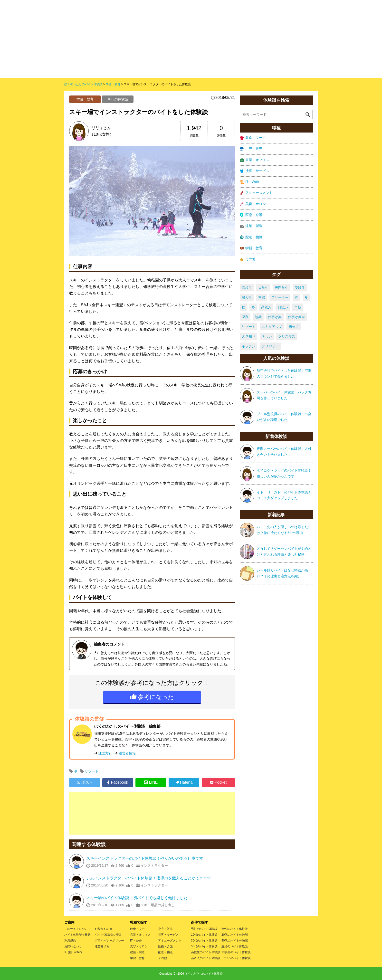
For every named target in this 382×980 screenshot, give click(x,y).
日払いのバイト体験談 (236, 958)
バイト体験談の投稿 (108, 935)
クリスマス (287, 336)
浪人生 (247, 297)
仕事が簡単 (296, 317)
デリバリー (270, 346)
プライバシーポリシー (109, 941)
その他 (248, 259)
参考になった (156, 697)
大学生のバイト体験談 (236, 952)
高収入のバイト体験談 (206, 958)
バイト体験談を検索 (77, 935)
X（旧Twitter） (74, 952)
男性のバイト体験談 (204, 929)
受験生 (300, 288)
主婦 (262, 297)
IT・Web (249, 182)
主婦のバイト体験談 (235, 946)
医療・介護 (251, 215)
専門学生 (282, 288)
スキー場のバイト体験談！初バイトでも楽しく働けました (137, 898)
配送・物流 (251, 237)
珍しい (267, 336)
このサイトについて (77, 929)
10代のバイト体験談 (204, 935)
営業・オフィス (254, 160)
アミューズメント (256, 193)
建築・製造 (251, 226)
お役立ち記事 (104, 929)
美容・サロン (253, 204)
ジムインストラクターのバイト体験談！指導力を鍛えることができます (149, 878)
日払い (283, 307)
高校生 (247, 288)
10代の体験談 (118, 99)
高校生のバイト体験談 (206, 952)
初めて (294, 327)
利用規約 (70, 941)
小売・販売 (251, 149)
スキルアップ (272, 327)
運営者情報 (127, 753)
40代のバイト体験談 (235, 941)
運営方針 (105, 753)
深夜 (245, 317)
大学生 (263, 288)
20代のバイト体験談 (235, 935)
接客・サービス (254, 171)
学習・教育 (85, 99)
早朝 (298, 307)
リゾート (92, 771)
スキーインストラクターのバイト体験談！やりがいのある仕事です (145, 858)
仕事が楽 (275, 317)
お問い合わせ (73, 946)
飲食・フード (253, 138)
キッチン (248, 346)
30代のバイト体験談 (204, 941)
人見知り (248, 336)
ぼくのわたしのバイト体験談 (204, 974)
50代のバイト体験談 (204, 946)
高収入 (266, 307)
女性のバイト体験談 (235, 929)
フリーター (280, 297)
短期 (258, 317)
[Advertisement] (152, 813)
